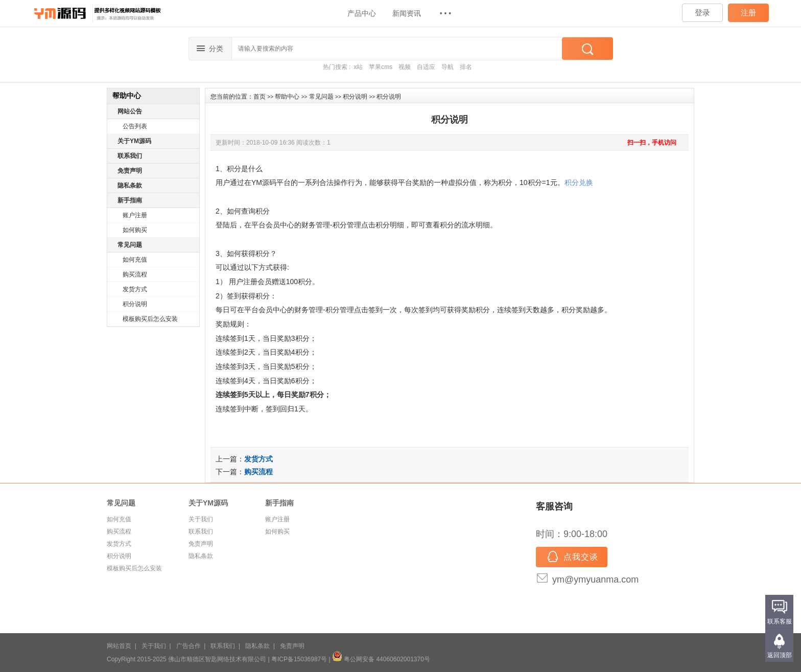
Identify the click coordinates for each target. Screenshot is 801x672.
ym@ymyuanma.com (595, 580)
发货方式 (135, 289)
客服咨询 (554, 506)
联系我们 (130, 156)
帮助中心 (287, 97)
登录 (702, 13)
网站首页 (119, 646)
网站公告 (130, 111)
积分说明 (135, 304)
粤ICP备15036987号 (299, 659)
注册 (748, 13)
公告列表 (135, 126)
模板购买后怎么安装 (150, 319)
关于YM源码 (134, 141)
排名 (466, 67)
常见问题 (130, 245)
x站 (358, 67)
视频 (405, 67)
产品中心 (362, 13)
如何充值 (135, 260)
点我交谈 (572, 558)
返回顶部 (780, 655)
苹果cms (381, 67)
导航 (447, 67)
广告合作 (189, 646)
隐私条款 (130, 186)
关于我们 (201, 519)
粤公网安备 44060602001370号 (381, 659)
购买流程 (135, 274)
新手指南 (130, 200)
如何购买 (135, 230)
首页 (260, 97)
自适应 (426, 67)
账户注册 (135, 215)
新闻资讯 (407, 13)
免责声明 (130, 171)
